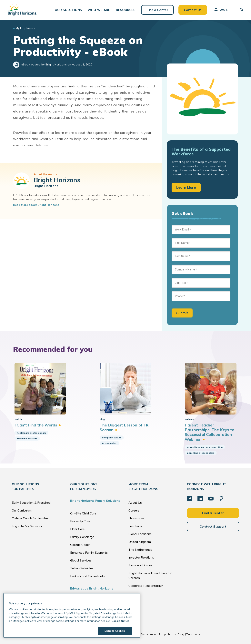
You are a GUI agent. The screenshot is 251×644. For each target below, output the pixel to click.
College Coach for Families (30, 518)
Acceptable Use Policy (172, 634)
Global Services (81, 560)
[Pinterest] (221, 499)
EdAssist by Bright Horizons (92, 588)
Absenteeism (110, 443)
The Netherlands (140, 550)
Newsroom (136, 518)
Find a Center (157, 10)
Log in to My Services (27, 526)
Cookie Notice (149, 634)
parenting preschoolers (201, 453)
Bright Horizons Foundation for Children (150, 575)
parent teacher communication (205, 447)
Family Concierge (82, 537)
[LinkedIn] (200, 499)
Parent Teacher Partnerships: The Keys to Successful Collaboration (210, 432)
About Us (135, 503)
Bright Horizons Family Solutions (95, 501)
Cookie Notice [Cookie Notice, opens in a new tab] (120, 621)
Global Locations (140, 534)
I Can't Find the (38, 425)
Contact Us (193, 10)
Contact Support (213, 526)
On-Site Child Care (83, 513)
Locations (135, 526)
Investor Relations (141, 557)
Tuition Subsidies (82, 568)
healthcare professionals (31, 433)
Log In (221, 10)
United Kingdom (140, 542)
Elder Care (77, 529)
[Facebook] (190, 499)
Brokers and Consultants (87, 576)
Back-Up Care (80, 521)
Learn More (186, 188)
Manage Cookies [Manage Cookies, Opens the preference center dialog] (115, 631)
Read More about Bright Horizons (36, 205)
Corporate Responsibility (146, 586)
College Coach (80, 545)
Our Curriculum (22, 510)
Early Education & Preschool (31, 503)
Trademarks (193, 634)
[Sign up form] (201, 271)
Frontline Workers (27, 439)
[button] (68, 10)
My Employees (25, 28)
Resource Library (140, 565)
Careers (134, 510)
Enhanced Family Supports (89, 552)
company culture (112, 438)
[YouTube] (211, 499)
